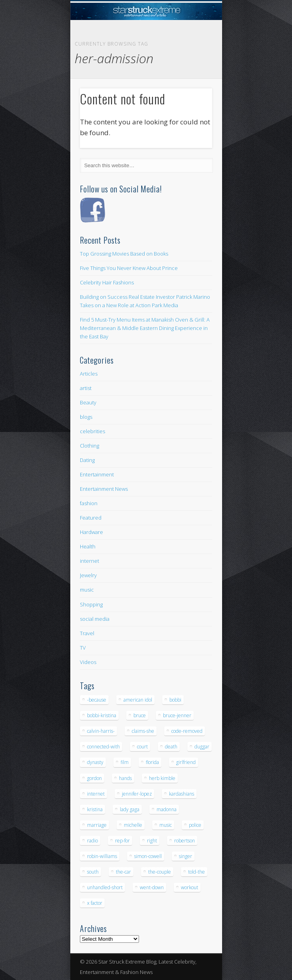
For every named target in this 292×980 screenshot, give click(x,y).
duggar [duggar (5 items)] (202, 747)
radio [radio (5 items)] (92, 841)
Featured (91, 518)
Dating (87, 460)
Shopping (91, 604)
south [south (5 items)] (93, 872)
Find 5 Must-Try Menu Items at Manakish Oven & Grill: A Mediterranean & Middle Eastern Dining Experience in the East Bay (145, 328)
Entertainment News (104, 489)
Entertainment (97, 474)
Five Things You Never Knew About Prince (129, 268)
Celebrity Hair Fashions (107, 282)
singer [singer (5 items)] (186, 856)
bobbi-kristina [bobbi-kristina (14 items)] (102, 715)
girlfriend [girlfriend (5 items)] (186, 762)
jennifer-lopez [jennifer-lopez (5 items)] (137, 794)
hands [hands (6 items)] (125, 778)
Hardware (91, 532)
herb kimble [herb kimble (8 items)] (162, 778)
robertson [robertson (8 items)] (185, 841)
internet (89, 561)
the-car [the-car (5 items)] (123, 872)
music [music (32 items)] (166, 825)
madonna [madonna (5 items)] (167, 809)
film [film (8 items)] (125, 762)
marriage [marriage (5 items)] (97, 825)
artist (86, 388)
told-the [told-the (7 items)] (197, 872)
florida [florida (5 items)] (152, 762)
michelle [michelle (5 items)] (133, 825)
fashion (89, 503)
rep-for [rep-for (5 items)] (122, 841)
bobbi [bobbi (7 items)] (175, 700)
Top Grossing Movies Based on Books (124, 254)
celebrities (92, 431)
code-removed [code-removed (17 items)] (187, 731)
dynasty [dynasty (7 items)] (95, 762)
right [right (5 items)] (152, 841)
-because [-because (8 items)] (97, 700)
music (87, 590)
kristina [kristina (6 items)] (95, 809)
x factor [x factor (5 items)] (95, 903)
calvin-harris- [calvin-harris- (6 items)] (101, 731)
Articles (89, 374)
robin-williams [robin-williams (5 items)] (102, 856)
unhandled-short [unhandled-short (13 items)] (105, 887)
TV (83, 648)
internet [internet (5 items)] (96, 794)
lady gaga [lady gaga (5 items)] (130, 809)
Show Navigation (193, 72)
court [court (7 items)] (142, 747)
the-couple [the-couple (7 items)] (160, 872)
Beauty (88, 402)
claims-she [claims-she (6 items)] (143, 731)
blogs (86, 417)
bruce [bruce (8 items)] (140, 715)
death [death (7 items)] (171, 747)
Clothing (89, 446)
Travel (87, 633)
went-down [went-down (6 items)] (152, 887)
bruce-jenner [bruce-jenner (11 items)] (177, 715)
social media (95, 619)
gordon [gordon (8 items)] (94, 778)
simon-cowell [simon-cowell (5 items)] (148, 856)
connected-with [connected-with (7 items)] (103, 747)
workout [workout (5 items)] (190, 887)
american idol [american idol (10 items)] (138, 700)
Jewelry (88, 575)
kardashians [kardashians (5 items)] (182, 794)
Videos (88, 662)
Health (88, 546)
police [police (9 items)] (195, 825)
